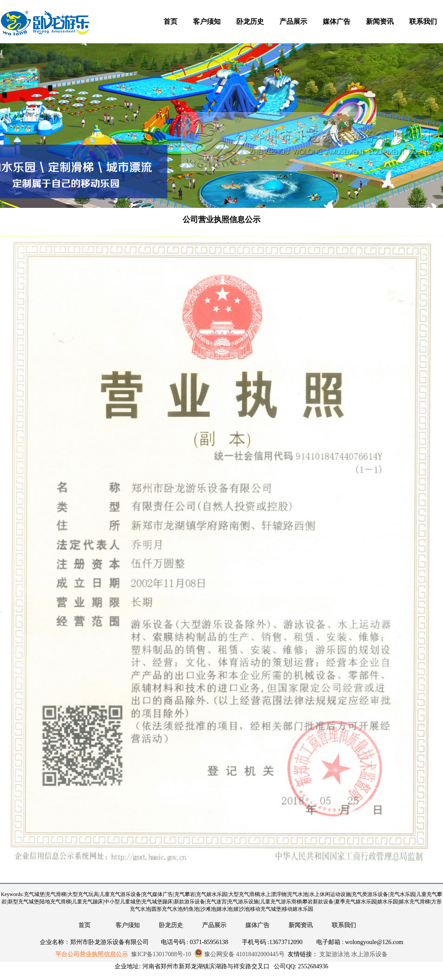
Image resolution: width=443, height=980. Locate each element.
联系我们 (423, 21)
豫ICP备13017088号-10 (161, 954)
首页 (170, 21)
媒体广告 (337, 21)
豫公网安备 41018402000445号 (239, 954)
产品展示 (293, 21)
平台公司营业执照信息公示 (92, 954)
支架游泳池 (334, 954)
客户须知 (207, 21)
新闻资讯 (380, 21)
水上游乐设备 (369, 954)
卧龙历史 (250, 21)
